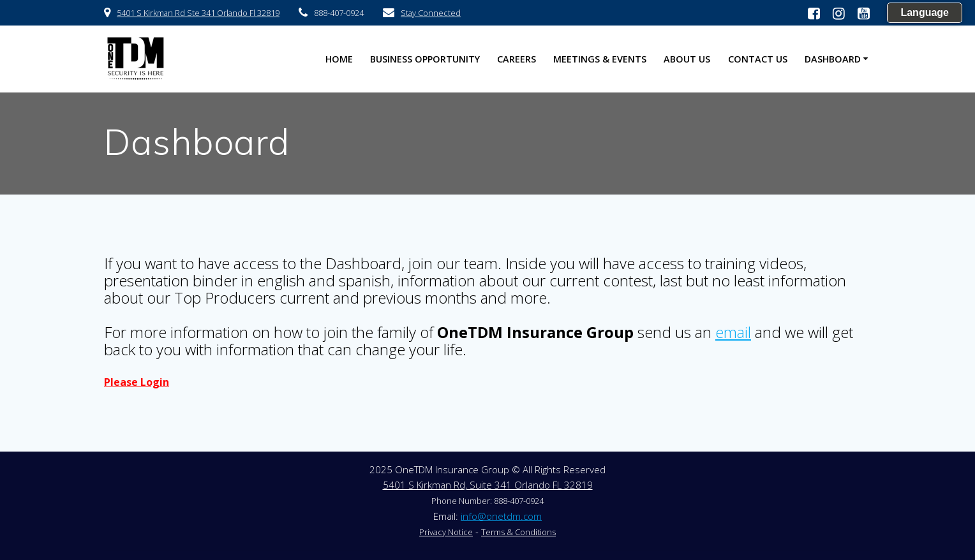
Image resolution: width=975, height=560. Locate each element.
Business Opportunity (425, 59)
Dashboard (833, 59)
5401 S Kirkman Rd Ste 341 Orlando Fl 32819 (198, 13)
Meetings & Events (600, 59)
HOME (339, 59)
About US (687, 59)
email (733, 332)
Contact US (758, 59)
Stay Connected (431, 13)
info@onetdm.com (501, 516)
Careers (517, 59)
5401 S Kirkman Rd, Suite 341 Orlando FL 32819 (488, 485)
